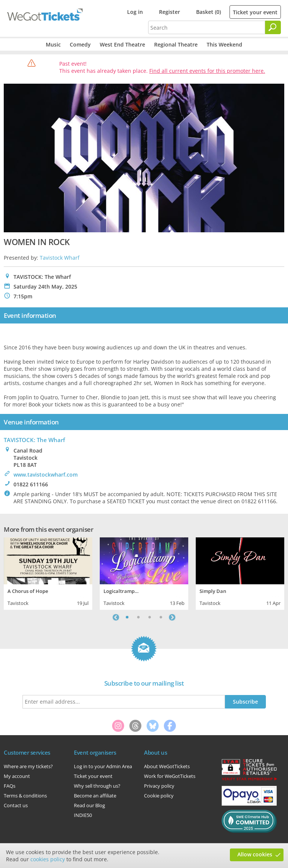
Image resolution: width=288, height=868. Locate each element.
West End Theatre (122, 44)
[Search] (273, 27)
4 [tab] (161, 617)
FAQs (10, 786)
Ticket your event (255, 12)
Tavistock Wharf (60, 258)
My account (17, 776)
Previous (116, 617)
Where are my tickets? (28, 766)
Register (169, 12)
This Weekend (224, 44)
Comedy (80, 44)
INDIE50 (83, 815)
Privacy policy (159, 786)
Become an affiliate (95, 796)
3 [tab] (150, 617)
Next (172, 617)
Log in (135, 12)
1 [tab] (127, 617)
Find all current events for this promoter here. (207, 71)
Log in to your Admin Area (103, 766)
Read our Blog (89, 805)
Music (53, 44)
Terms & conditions (25, 796)
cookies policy (48, 859)
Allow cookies (255, 854)
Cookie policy (159, 796)
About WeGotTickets (167, 766)
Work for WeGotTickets (170, 776)
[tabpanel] (48, 573)
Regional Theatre (176, 44)
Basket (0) (208, 12)
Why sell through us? (97, 786)
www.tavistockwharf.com (46, 475)
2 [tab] (138, 617)
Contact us (16, 805)
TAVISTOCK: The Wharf (34, 440)
